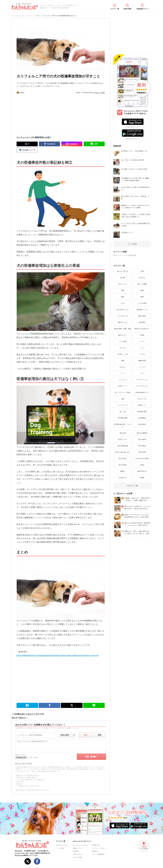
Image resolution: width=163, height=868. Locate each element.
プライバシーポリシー (100, 848)
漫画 (123, 297)
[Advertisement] (39, 113)
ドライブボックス (142, 386)
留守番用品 (142, 418)
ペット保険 (60, 848)
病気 (123, 290)
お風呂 (142, 465)
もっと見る (132, 244)
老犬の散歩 (142, 446)
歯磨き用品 (142, 361)
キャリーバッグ (142, 380)
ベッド (142, 348)
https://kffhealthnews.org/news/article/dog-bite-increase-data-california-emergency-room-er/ (58, 655)
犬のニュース (123, 284)
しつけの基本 (142, 303)
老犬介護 (123, 433)
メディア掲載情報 (98, 854)
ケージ (142, 341)
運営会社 (95, 851)
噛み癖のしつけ (142, 310)
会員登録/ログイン (143, 9)
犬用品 (142, 335)
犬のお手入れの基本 (142, 459)
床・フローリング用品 (123, 392)
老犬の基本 (142, 424)
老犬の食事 (142, 439)
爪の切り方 (123, 478)
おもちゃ (123, 367)
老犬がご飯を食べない (123, 452)
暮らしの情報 (142, 284)
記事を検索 (127, 9)
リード (123, 373)
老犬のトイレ (123, 439)
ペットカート (123, 380)
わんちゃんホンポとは (80, 845)
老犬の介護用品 (142, 433)
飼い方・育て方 (123, 271)
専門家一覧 (96, 845)
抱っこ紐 (123, 412)
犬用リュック (123, 386)
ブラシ (142, 373)
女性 (85, 735)
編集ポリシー (77, 848)
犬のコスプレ (142, 399)
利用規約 (76, 851)
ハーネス (142, 354)
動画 (142, 297)
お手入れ (142, 278)
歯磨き (123, 471)
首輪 (123, 361)
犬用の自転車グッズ (142, 392)
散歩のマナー (123, 335)
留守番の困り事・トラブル (123, 426)
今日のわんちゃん (62, 845)
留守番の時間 (123, 418)
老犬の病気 (142, 452)
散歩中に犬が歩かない (142, 329)
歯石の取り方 (142, 471)
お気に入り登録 (99, 93)
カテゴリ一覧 (115, 9)
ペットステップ (123, 405)
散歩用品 (142, 322)
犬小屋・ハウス (123, 354)
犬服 (123, 399)
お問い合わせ (77, 854)
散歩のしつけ (123, 322)
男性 (100, 735)
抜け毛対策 (123, 465)
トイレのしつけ (123, 316)
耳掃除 (142, 478)
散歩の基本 (142, 316)
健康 (142, 290)
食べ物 (123, 278)
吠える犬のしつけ (123, 310)
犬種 (142, 271)
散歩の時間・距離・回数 (123, 329)
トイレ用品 (123, 341)
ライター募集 (77, 857)
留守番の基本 (142, 412)
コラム (123, 303)
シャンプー (142, 367)
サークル (123, 348)
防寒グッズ (142, 405)
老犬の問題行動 (123, 446)
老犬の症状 (123, 459)
